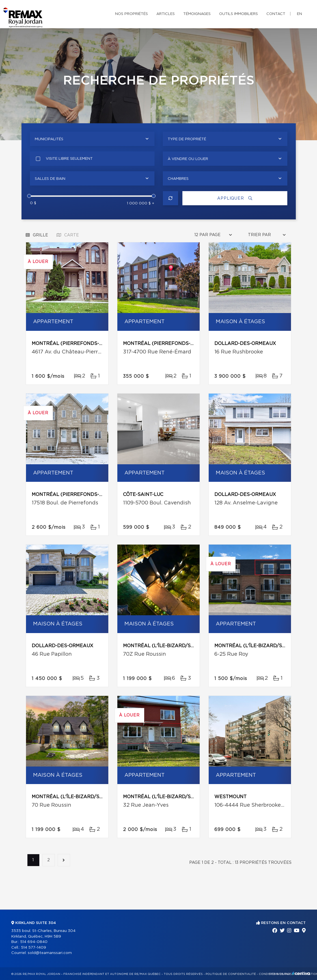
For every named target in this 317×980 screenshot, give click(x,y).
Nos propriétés (131, 14)
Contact (276, 14)
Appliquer (235, 198)
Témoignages (197, 14)
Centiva (301, 973)
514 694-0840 (34, 942)
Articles (166, 14)
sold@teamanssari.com (50, 953)
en (299, 14)
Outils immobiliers (239, 14)
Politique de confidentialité (231, 974)
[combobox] (92, 139)
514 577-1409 (34, 948)
